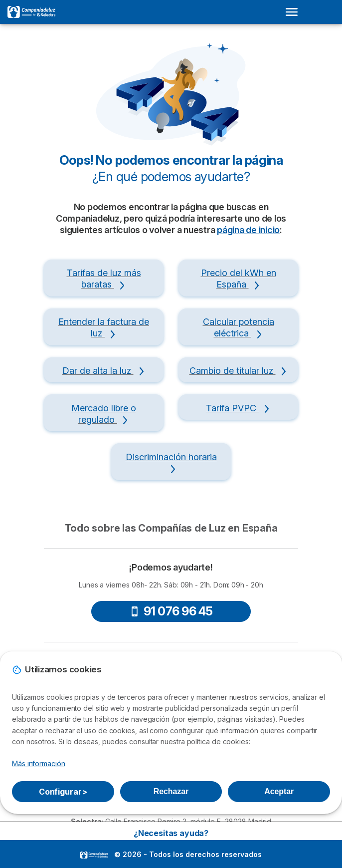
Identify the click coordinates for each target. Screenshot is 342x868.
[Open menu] (295, 12)
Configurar (63, 792)
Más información (39, 763)
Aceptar (279, 791)
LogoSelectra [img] (94, 855)
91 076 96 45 (171, 611)
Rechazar (171, 791)
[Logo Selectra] (31, 12)
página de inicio (248, 230)
